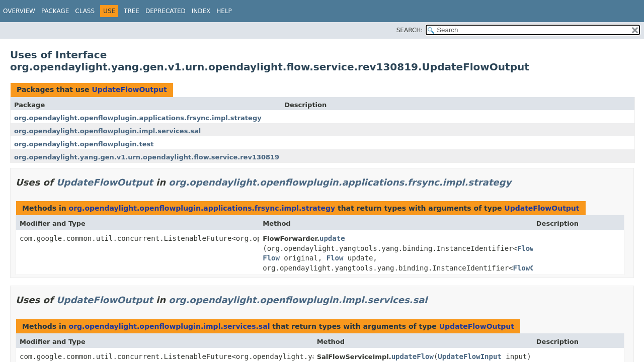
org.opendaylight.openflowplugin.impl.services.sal (107, 131)
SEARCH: (410, 30)
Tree (132, 11)
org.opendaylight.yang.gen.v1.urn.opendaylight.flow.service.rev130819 (147, 157)
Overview (19, 11)
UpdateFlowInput (469, 356)
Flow (526, 248)
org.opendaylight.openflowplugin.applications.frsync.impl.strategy (138, 118)
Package (55, 11)
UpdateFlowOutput (129, 89)
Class (85, 11)
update (332, 238)
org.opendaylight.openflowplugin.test (84, 144)
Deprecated (166, 11)
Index (201, 11)
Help (224, 11)
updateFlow (413, 356)
